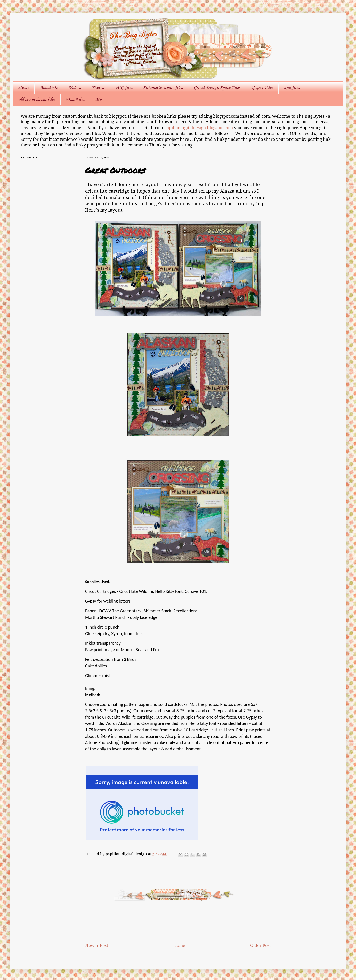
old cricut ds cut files (37, 100)
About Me (49, 88)
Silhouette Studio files (163, 88)
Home (23, 88)
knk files (292, 88)
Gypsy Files (262, 88)
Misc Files (75, 100)
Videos (75, 88)
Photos (98, 88)
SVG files (123, 88)
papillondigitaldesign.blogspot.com (199, 128)
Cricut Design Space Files (217, 88)
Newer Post (97, 946)
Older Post (261, 946)
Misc (100, 100)
